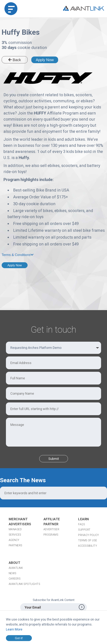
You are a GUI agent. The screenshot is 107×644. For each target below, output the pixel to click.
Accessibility (88, 546)
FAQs (82, 524)
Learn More (14, 629)
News (13, 573)
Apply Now (45, 60)
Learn (83, 519)
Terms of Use (88, 540)
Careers (15, 579)
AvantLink (16, 568)
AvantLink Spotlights (25, 584)
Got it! (19, 638)
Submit (54, 459)
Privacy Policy (88, 535)
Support (84, 530)
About (14, 563)
